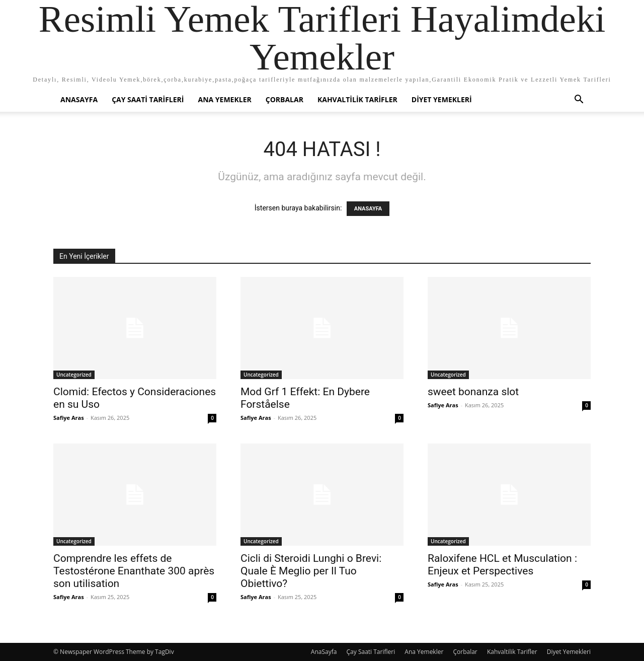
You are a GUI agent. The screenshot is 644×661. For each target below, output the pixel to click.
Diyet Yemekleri (442, 99)
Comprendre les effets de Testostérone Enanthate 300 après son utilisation (134, 571)
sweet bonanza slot (473, 392)
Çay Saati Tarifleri (148, 99)
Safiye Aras (69, 418)
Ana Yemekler (224, 99)
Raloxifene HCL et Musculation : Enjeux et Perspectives (502, 565)
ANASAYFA (368, 209)
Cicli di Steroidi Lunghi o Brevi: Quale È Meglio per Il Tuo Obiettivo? (311, 571)
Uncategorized (74, 375)
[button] (579, 100)
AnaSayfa (79, 99)
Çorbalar (285, 99)
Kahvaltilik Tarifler (357, 99)
